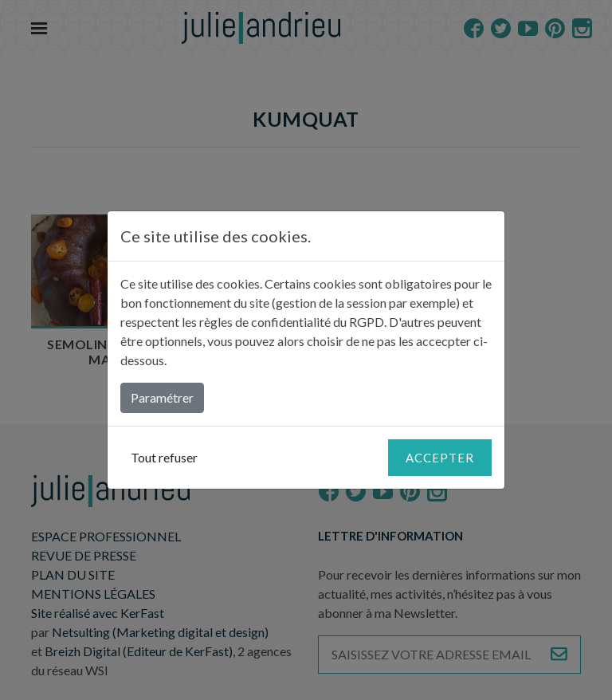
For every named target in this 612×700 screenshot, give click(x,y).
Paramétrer (162, 397)
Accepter (440, 458)
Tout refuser (164, 457)
